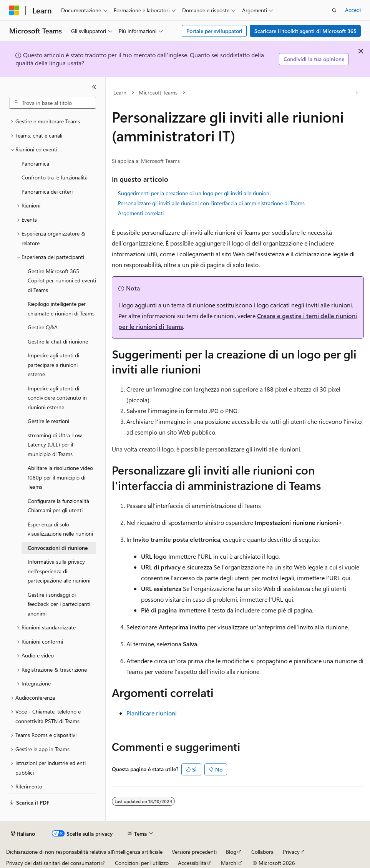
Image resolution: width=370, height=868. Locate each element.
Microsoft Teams (158, 92)
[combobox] (53, 103)
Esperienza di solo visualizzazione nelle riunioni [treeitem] (60, 529)
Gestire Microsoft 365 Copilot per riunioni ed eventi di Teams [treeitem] (62, 280)
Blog (231, 852)
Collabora (262, 852)
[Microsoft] (14, 10)
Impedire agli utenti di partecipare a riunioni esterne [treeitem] (53, 365)
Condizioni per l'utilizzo (142, 863)
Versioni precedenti (194, 852)
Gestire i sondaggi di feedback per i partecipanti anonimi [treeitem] (59, 604)
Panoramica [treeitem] (35, 163)
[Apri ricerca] (334, 10)
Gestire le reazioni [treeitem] (48, 421)
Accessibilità (192, 863)
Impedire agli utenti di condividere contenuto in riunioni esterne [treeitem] (57, 398)
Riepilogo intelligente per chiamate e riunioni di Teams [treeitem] (61, 309)
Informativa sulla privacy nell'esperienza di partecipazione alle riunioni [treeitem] (59, 571)
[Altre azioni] (357, 93)
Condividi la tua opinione (314, 59)
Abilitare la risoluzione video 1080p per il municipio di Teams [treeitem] (60, 477)
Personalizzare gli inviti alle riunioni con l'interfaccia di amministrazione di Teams (211, 203)
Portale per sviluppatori (214, 31)
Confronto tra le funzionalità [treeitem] (55, 177)
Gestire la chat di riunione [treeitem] (58, 341)
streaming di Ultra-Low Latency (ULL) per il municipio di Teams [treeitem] (55, 445)
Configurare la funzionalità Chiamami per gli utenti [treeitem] (58, 506)
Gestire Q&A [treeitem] (43, 327)
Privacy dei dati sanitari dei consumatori (53, 863)
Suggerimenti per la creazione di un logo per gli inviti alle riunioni (194, 193)
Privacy (291, 852)
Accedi (353, 10)
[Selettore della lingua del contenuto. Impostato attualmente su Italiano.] (23, 834)
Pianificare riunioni (152, 713)
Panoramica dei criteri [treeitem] (47, 192)
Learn (120, 92)
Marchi (229, 863)
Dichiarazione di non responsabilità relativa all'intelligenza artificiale (84, 852)
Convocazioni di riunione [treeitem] (58, 548)
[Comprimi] (94, 87)
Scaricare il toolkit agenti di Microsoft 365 (305, 31)
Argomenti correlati (141, 213)
